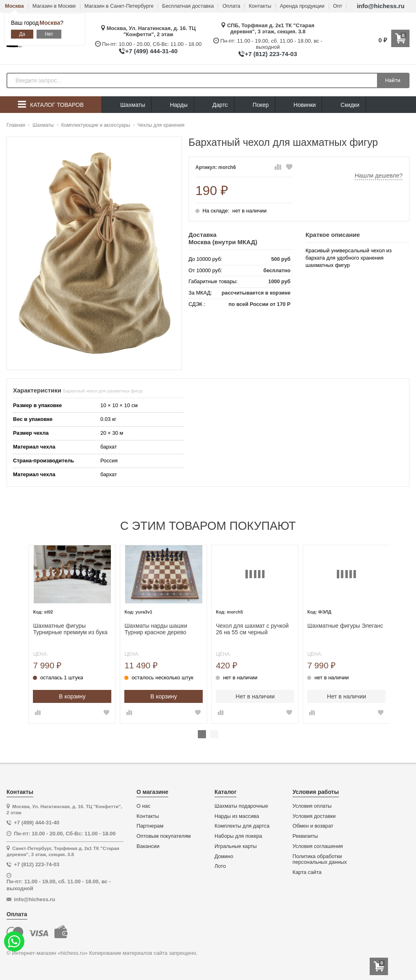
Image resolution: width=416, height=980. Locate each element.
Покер (255, 105)
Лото (220, 866)
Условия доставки (314, 815)
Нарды (173, 105)
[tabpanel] (73, 634)
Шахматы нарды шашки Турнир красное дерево (156, 628)
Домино (224, 856)
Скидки (344, 106)
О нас (143, 806)
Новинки (299, 105)
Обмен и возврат (313, 826)
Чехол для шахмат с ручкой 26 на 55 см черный (251, 628)
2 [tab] (214, 734)
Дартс (214, 105)
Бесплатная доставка (188, 6)
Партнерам (150, 826)
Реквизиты (305, 836)
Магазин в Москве (54, 6)
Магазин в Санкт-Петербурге (119, 6)
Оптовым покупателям (164, 836)
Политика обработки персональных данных (320, 859)
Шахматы (127, 105)
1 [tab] (202, 734)
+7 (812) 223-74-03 (271, 54)
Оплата (231, 6)
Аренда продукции (302, 6)
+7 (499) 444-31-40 (151, 51)
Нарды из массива (237, 815)
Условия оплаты (312, 806)
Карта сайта (307, 872)
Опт (338, 6)
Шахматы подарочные (241, 806)
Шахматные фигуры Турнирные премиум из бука (71, 628)
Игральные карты (236, 846)
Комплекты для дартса (242, 826)
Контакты (260, 6)
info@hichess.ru (380, 6)
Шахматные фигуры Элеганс (343, 625)
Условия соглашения (318, 846)
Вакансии (148, 846)
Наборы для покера (238, 836)
